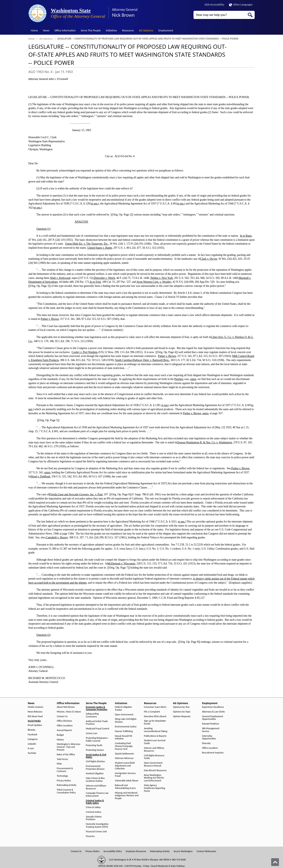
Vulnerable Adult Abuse (127, 781)
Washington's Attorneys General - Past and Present (69, 747)
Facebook (32, 735)
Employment (166, 30)
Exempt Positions (211, 724)
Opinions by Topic (182, 712)
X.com (31, 748)
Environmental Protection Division (95, 768)
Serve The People (91, 30)
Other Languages (241, 5)
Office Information (65, 30)
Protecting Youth (94, 745)
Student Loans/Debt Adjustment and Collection (125, 766)
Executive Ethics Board (155, 716)
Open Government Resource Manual (153, 764)
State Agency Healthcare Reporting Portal (154, 788)
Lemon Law (91, 733)
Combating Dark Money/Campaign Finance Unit (124, 746)
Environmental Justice (126, 727)
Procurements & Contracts (65, 770)
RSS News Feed (35, 716)
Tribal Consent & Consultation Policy (66, 791)
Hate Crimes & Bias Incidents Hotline (95, 780)
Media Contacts (35, 707)
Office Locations (65, 726)
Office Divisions (64, 721)
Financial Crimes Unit (96, 832)
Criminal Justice (94, 812)
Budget (60, 735)
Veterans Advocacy (124, 758)
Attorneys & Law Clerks (213, 712)
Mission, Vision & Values (69, 712)
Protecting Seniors (95, 750)
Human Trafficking (124, 731)
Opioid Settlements (124, 754)
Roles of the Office (66, 755)
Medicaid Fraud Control (97, 729)
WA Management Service (211, 730)
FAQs (59, 764)
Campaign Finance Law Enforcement (97, 795)
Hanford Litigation (95, 774)
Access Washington (183, 851)
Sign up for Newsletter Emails (155, 722)
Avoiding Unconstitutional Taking (156, 730)
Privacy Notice (64, 781)
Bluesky (32, 730)
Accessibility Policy (113, 851)
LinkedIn (32, 744)
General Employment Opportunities (213, 718)
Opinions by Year (181, 707)
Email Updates (35, 725)
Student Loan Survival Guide (155, 742)
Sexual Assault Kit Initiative (124, 737)
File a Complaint (152, 712)
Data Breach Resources (155, 770)
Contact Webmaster (206, 851)
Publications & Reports (155, 736)
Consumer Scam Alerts (155, 707)
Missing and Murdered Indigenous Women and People (127, 796)
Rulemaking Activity (67, 785)
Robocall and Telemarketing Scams (125, 787)
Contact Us (62, 716)
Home (34, 30)
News (46, 30)
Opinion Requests (182, 716)
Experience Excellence (213, 707)
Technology (62, 776)
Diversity (206, 743)
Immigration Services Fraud (125, 775)
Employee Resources (136, 851)
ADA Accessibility (214, 5)
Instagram (33, 739)
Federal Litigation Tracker (124, 708)
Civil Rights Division (95, 761)
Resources (128, 30)
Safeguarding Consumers (92, 715)
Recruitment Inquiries (213, 753)
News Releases (35, 712)
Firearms (90, 836)
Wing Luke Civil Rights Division (126, 721)
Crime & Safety (93, 807)
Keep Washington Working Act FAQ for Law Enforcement (154, 778)
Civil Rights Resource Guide (154, 757)
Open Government (124, 715)
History (60, 740)
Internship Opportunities (209, 737)
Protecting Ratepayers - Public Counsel (97, 739)
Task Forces (62, 759)
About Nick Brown (66, 707)
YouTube (32, 753)
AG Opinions (146, 30)
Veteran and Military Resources (96, 787)
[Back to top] (275, 862)
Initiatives (111, 30)
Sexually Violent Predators (94, 818)
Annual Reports (65, 730)
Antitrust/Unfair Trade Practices (97, 723)
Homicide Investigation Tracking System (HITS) (97, 825)
